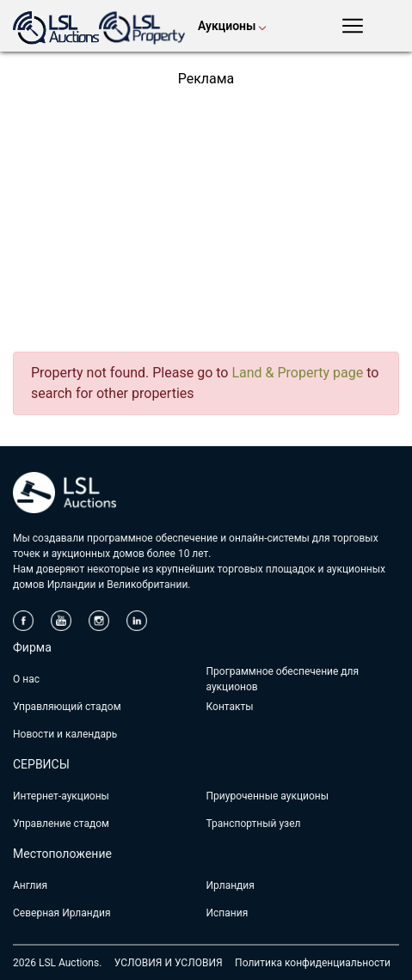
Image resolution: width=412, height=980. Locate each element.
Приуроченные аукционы (268, 796)
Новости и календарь (65, 734)
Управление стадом (61, 824)
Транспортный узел (254, 824)
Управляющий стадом (67, 707)
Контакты (230, 707)
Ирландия (231, 885)
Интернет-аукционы (61, 796)
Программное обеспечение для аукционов (283, 679)
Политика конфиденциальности (313, 963)
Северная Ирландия (62, 913)
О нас (26, 679)
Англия (30, 885)
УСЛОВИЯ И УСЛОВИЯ (169, 963)
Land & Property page (297, 373)
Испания (228, 913)
